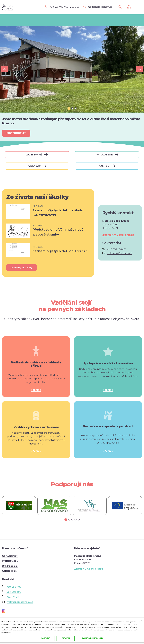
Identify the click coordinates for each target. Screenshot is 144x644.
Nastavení (66, 638)
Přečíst (48, 212)
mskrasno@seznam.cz (100, 7)
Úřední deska (10, 566)
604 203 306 (72, 7)
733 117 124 (13, 597)
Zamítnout (45, 638)
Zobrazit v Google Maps (118, 235)
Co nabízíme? (10, 556)
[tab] (69, 108)
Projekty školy (10, 561)
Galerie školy (9, 571)
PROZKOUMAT (16, 133)
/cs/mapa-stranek (129, 7)
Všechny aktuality (22, 268)
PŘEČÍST (36, 390)
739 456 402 (56, 7)
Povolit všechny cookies (92, 638)
